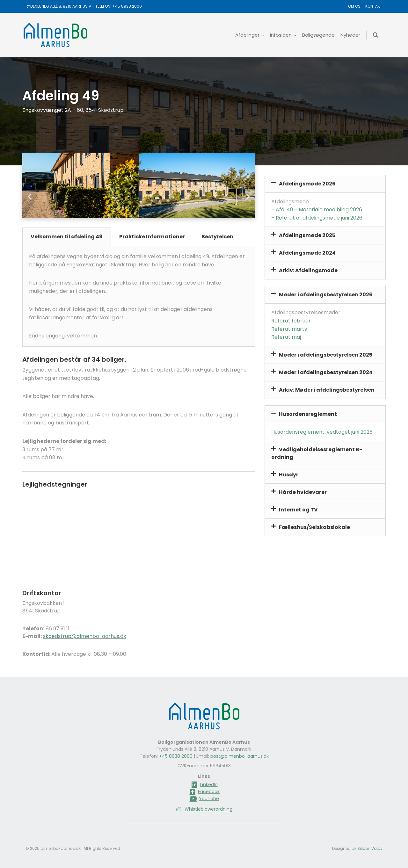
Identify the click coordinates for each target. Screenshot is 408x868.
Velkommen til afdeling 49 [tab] (67, 237)
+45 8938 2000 (127, 6)
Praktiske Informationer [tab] (152, 237)
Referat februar (291, 321)
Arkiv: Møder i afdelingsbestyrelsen (327, 390)
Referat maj (286, 337)
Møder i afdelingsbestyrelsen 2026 (326, 295)
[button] (29, 196)
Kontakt (374, 6)
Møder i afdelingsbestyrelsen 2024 (326, 372)
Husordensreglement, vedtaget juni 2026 (322, 432)
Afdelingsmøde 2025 (307, 235)
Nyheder (350, 35)
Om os (354, 6)
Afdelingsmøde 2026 (307, 184)
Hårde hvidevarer (303, 492)
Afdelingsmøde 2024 (307, 253)
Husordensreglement (308, 414)
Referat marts (289, 329)
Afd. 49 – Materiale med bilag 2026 (319, 210)
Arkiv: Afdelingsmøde (308, 270)
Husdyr (289, 475)
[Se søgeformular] (375, 35)
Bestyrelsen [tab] (217, 237)
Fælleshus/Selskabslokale (314, 527)
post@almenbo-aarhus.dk (240, 756)
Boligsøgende (318, 35)
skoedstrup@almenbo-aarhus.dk (85, 636)
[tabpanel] (139, 296)
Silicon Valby (370, 848)
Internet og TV (298, 510)
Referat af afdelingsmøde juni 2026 (319, 218)
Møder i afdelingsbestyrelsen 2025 (326, 355)
